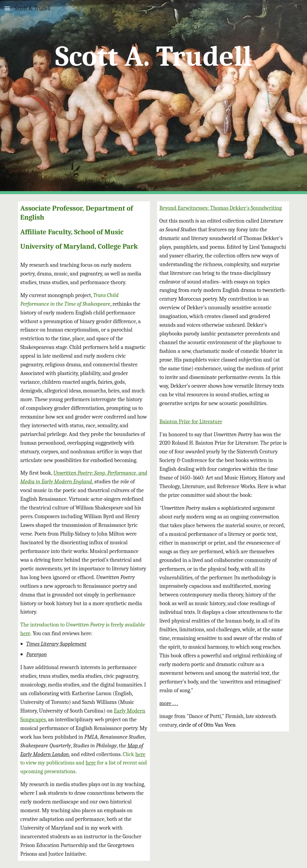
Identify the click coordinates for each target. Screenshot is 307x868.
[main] (154, 97)
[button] (7, 8)
